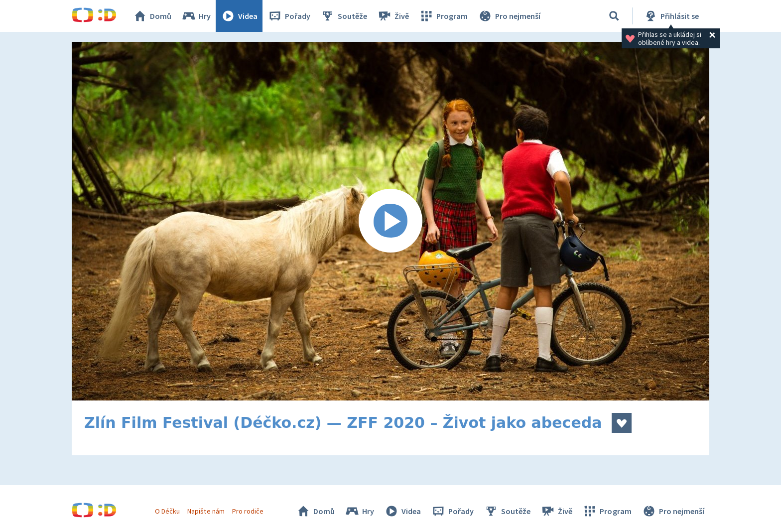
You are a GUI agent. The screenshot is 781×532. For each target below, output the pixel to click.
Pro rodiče (248, 511)
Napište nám (206, 511)
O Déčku (167, 511)
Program (443, 16)
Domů (152, 16)
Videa (239, 16)
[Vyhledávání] (614, 16)
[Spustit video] (390, 221)
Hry (196, 16)
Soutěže (344, 16)
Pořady (289, 16)
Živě (393, 16)
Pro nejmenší (509, 16)
